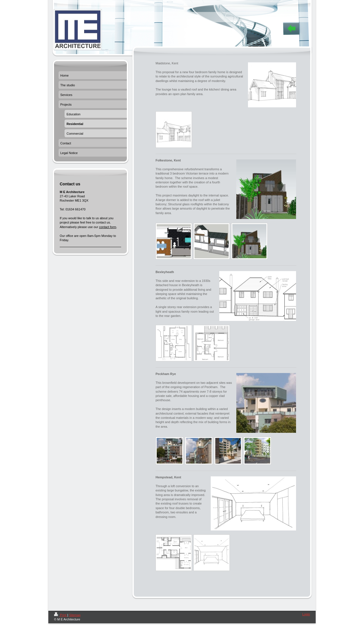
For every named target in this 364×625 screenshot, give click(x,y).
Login (306, 614)
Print (61, 615)
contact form (108, 227)
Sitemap (75, 615)
